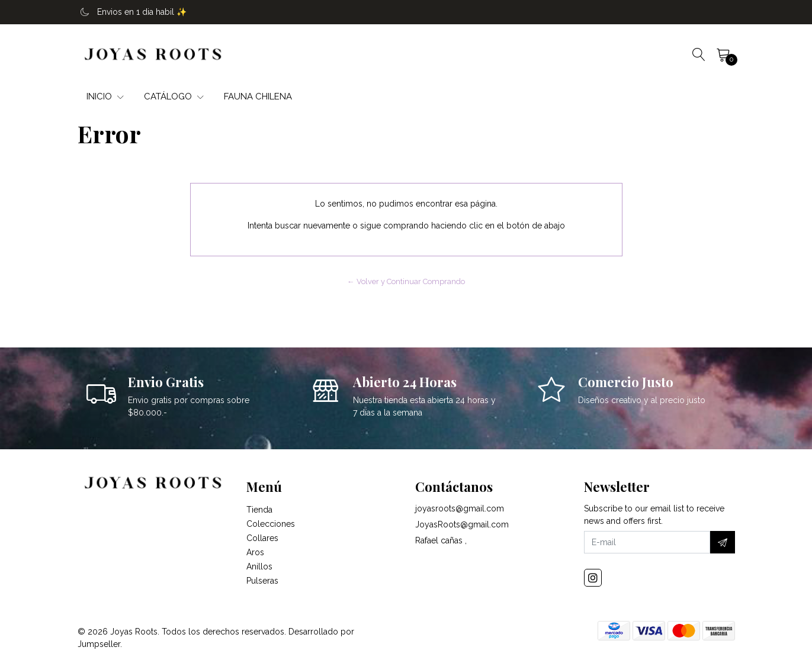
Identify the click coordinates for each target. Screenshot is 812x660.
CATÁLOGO (174, 96)
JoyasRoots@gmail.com (462, 524)
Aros (255, 552)
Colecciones (271, 524)
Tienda (259, 510)
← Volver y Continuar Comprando (406, 281)
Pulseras (262, 581)
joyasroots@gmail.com (460, 508)
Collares (262, 538)
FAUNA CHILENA (258, 96)
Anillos (259, 566)
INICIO (105, 96)
